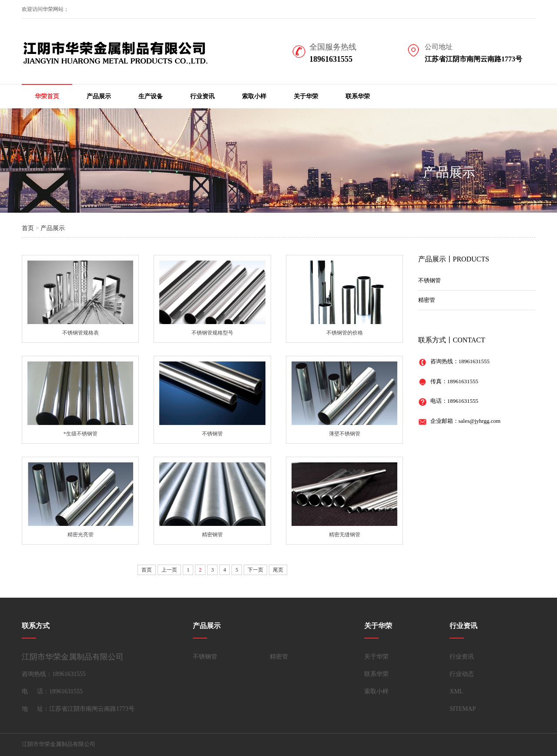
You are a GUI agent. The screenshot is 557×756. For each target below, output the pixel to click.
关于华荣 (306, 96)
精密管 (427, 300)
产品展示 (99, 96)
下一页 (255, 570)
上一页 (169, 570)
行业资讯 (202, 96)
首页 (28, 228)
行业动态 (462, 674)
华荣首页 (47, 96)
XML (456, 691)
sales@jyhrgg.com (480, 421)
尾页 (278, 570)
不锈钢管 (429, 280)
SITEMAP (463, 709)
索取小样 (254, 96)
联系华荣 (358, 96)
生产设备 (151, 96)
